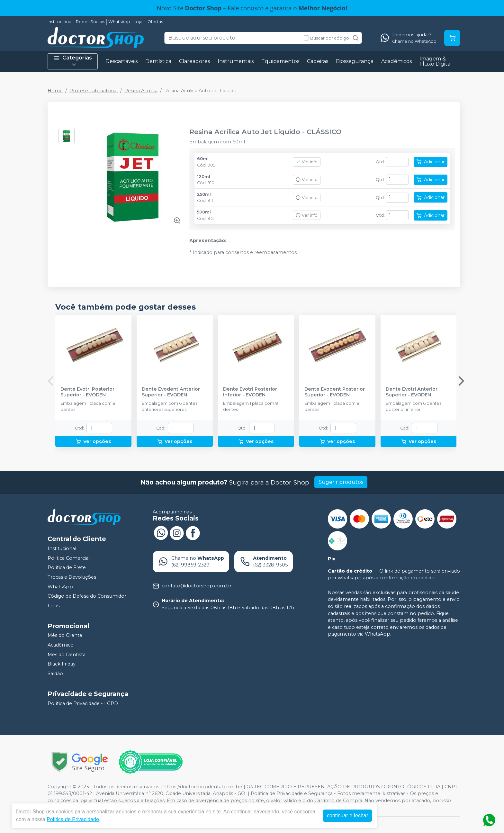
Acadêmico (61, 645)
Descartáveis (122, 61)
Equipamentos (280, 61)
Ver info (307, 162)
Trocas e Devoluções (72, 577)
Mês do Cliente (65, 636)
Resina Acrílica (141, 91)
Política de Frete (67, 568)
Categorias (73, 61)
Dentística (158, 61)
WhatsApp (119, 22)
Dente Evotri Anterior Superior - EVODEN (412, 392)
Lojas (139, 22)
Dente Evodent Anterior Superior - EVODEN (171, 392)
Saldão (55, 674)
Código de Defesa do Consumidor (87, 596)
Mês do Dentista (67, 655)
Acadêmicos (396, 61)
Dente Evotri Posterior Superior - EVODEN (87, 392)
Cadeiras (318, 61)
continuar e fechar (347, 815)
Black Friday (62, 664)
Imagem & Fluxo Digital (436, 61)
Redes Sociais (90, 22)
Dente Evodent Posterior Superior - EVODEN (335, 392)
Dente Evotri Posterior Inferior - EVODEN (250, 392)
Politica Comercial (69, 558)
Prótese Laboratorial (94, 91)
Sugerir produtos (341, 482)
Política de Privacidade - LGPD (83, 703)
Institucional (60, 22)
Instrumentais (236, 61)
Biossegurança (355, 61)
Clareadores (194, 61)
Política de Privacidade (73, 819)
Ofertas (155, 22)
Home (55, 91)
